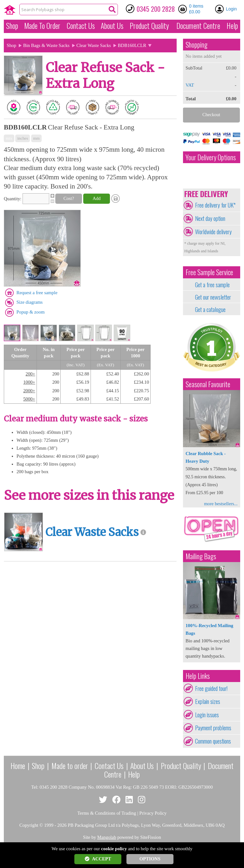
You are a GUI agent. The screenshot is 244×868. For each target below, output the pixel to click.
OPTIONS (150, 859)
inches (23, 138)
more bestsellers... (221, 504)
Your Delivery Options (211, 157)
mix (9, 138)
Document (198, 26)
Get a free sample (212, 285)
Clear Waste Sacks (94, 45)
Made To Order (42, 26)
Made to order (70, 765)
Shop (12, 26)
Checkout (211, 115)
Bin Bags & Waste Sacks (46, 45)
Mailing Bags (201, 556)
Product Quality (181, 765)
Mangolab (107, 837)
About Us (112, 26)
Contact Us (81, 26)
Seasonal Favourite (208, 384)
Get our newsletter (213, 297)
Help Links (198, 676)
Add (96, 198)
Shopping (197, 45)
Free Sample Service (209, 272)
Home (18, 765)
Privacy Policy (153, 813)
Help (232, 26)
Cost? (69, 198)
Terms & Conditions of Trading (107, 813)
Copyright (29, 825)
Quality (149, 26)
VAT (190, 85)
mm (36, 138)
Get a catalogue (210, 309)
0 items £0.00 (196, 9)
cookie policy (114, 849)
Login (231, 9)
